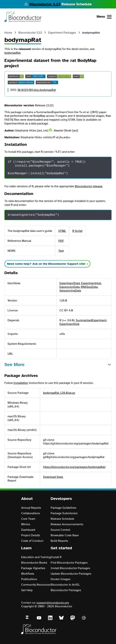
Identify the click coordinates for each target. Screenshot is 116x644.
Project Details (31, 535)
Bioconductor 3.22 (30, 33)
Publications (29, 579)
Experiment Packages (62, 33)
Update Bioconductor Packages (71, 574)
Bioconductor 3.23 (45, 4)
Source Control (60, 530)
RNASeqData (89, 287)
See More (14, 364)
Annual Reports (31, 508)
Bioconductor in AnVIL (65, 585)
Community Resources (36, 585)
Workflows (28, 574)
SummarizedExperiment (91, 320)
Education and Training (36, 557)
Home (8, 33)
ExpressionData (70, 287)
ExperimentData (70, 283)
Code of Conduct (32, 541)
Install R (56, 557)
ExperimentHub (91, 283)
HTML (62, 231)
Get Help (27, 590)
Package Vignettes (33, 568)
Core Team (28, 519)
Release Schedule (62, 519)
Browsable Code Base (65, 535)
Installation (21, 383)
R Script (77, 231)
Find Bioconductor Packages (69, 563)
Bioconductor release (89, 186)
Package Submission (64, 513)
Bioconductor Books (34, 563)
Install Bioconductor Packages (70, 568)
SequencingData (70, 291)
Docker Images (61, 579)
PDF (61, 241)
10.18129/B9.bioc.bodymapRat (37, 90)
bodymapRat (12, 53)
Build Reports (59, 541)
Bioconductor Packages (66, 590)
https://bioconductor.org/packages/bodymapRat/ (74, 467)
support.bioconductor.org (53, 603)
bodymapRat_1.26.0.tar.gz (59, 393)
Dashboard (28, 530)
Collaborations (31, 513)
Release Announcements (67, 524)
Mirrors (26, 524)
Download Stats (53, 477)
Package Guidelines (64, 508)
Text (61, 251)
